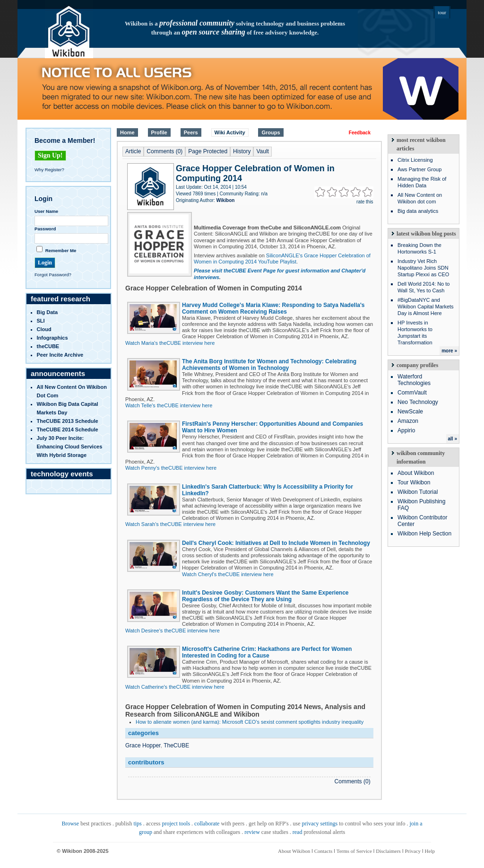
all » (453, 439)
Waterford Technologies (414, 380)
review (252, 832)
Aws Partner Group (419, 169)
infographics (52, 338)
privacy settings (320, 824)
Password (45, 229)
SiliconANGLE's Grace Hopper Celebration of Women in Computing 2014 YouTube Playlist (282, 259)
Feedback (360, 133)
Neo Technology (418, 402)
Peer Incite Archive (60, 355)
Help (430, 851)
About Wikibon (416, 473)
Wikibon (226, 200)
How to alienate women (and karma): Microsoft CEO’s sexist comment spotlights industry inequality (250, 722)
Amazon (408, 421)
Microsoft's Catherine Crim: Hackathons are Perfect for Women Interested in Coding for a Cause (267, 652)
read (298, 832)
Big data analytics (418, 211)
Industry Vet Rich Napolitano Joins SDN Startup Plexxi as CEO (423, 268)
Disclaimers (388, 851)
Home (127, 132)
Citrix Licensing (415, 160)
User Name (46, 211)
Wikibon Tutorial (418, 492)
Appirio (406, 430)
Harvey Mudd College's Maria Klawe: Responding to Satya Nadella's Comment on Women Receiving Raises (273, 308)
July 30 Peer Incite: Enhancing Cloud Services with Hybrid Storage (70, 447)
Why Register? (49, 170)
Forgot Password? (53, 275)
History (242, 151)
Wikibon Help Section (424, 534)
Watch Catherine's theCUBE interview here (175, 687)
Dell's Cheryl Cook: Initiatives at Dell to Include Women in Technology (276, 543)
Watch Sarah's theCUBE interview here (170, 524)
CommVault (412, 393)
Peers (191, 132)
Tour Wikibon (414, 482)
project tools (176, 824)
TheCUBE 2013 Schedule (68, 421)
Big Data (48, 312)
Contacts (324, 851)
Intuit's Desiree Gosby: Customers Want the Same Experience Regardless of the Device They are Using (265, 596)
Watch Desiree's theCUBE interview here (173, 631)
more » (449, 351)
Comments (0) (164, 151)
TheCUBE (176, 745)
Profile (159, 132)
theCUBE (48, 346)
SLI (41, 321)
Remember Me (61, 250)
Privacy (413, 851)
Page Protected (208, 151)
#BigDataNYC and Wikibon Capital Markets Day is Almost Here (426, 307)
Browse (70, 824)
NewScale (410, 412)
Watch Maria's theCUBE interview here (170, 343)
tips (137, 824)
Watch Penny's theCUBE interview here (171, 468)
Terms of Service (354, 851)
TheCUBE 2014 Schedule (68, 430)
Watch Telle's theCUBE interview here (169, 405)
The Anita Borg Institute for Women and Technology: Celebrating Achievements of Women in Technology (269, 365)
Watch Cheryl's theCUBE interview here (228, 574)
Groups (271, 132)
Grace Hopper (143, 745)
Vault (262, 151)
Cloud (44, 329)
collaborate (207, 824)
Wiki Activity (230, 132)
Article (133, 151)
